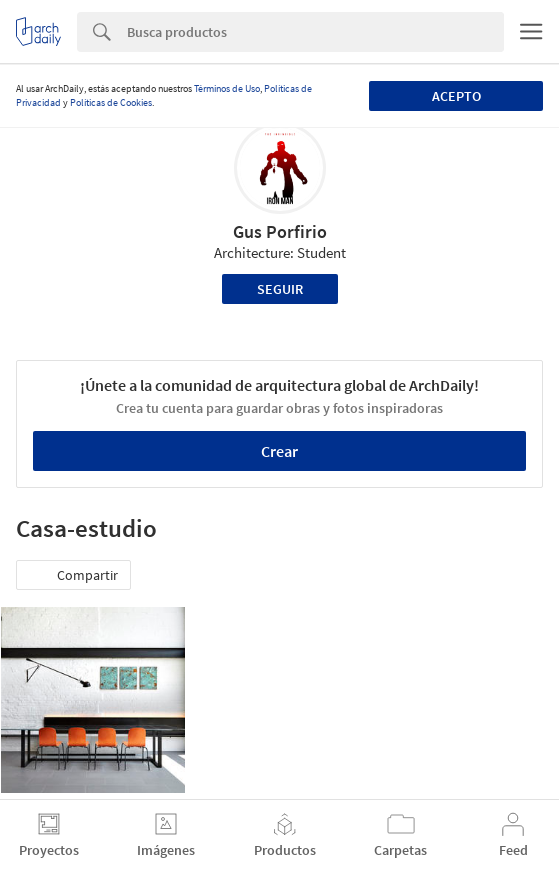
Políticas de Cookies (111, 102)
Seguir (280, 289)
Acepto (456, 96)
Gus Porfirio (280, 231)
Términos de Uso (227, 88)
